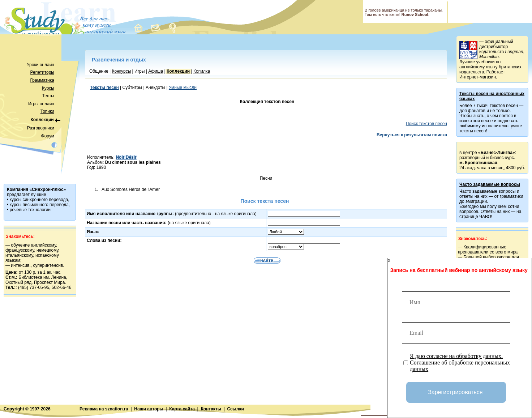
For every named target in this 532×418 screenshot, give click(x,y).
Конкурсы (121, 71)
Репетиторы (42, 72)
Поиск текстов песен (426, 124)
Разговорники (41, 128)
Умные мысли (183, 88)
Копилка (202, 71)
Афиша (156, 71)
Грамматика (42, 80)
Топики (47, 111)
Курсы (48, 88)
